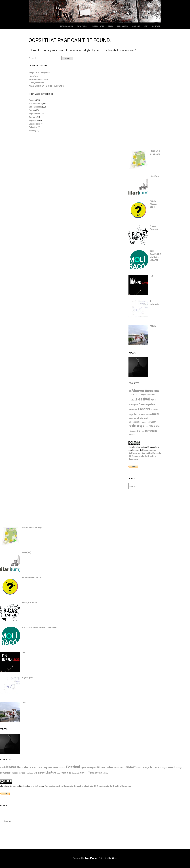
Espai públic (82, 26)
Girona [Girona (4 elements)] (143, 404)
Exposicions (123, 26)
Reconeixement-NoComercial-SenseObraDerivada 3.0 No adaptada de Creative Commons (88, 786)
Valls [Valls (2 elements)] (131, 435)
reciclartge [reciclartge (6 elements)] (136, 426)
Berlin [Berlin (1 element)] (131, 395)
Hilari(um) (34, 76)
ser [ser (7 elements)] (139, 430)
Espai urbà (34, 120)
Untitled (113, 858)
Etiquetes (134, 383)
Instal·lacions (66, 26)
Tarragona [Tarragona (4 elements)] (151, 431)
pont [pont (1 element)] (148, 422)
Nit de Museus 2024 (38, 79)
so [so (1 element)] (143, 431)
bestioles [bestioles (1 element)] (137, 395)
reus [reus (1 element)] (147, 426)
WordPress (91, 858)
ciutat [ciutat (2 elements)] (152, 395)
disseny (32, 131)
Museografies (98, 26)
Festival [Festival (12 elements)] (143, 399)
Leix (143, 447)
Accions (136, 26)
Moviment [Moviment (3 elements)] (142, 418)
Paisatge (33, 127)
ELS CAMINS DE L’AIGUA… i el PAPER (46, 86)
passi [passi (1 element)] (144, 422)
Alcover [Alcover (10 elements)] (138, 391)
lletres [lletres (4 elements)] (138, 414)
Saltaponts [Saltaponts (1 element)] (132, 431)
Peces (111, 26)
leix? (146, 26)
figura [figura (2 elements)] (154, 400)
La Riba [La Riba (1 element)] (153, 410)
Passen (32, 100)
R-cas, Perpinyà (36, 83)
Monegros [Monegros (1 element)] (132, 419)
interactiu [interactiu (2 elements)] (133, 410)
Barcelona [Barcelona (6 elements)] (152, 391)
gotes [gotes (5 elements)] (151, 404)
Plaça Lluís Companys (39, 73)
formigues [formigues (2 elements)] (133, 405)
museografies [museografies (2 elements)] (135, 422)
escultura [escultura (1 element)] (132, 400)
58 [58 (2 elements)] (130, 391)
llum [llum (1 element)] (144, 415)
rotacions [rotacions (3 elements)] (154, 426)
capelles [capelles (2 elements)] (145, 395)
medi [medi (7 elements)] (156, 414)
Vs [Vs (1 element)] (134, 435)
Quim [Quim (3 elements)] (153, 422)
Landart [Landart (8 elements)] (144, 409)
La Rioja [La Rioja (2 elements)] (145, 768)
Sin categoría (35, 107)
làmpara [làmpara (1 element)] (149, 415)
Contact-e (157, 26)
